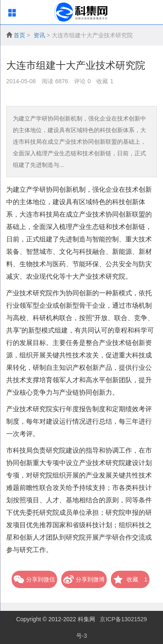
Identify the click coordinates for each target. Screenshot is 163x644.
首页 (19, 35)
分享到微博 (84, 579)
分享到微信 (34, 579)
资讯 (39, 35)
